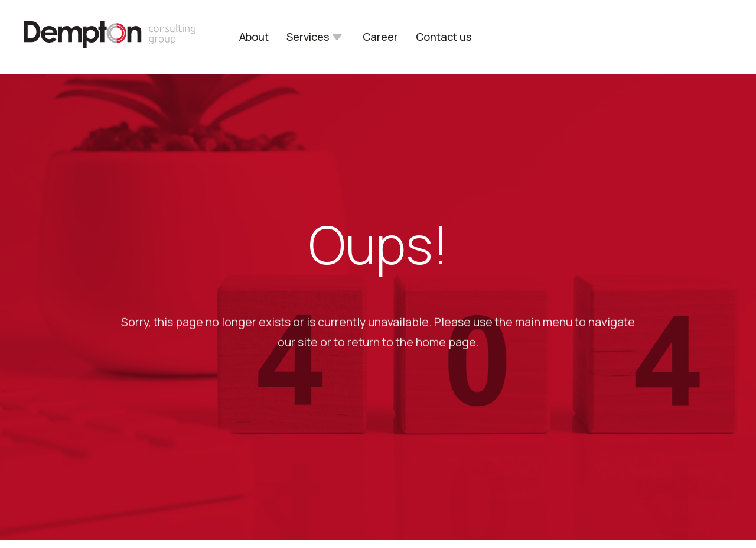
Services (308, 37)
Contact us (444, 37)
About (254, 37)
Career (380, 37)
